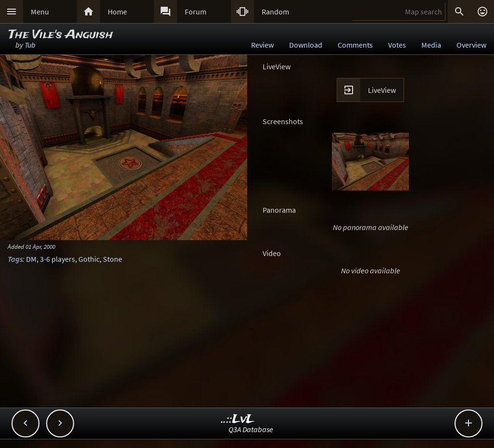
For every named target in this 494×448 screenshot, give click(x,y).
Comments (355, 45)
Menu (40, 12)
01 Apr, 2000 (40, 246)
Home (117, 12)
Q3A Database (251, 429)
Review (262, 45)
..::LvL (238, 419)
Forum (196, 12)
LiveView (382, 90)
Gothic (89, 259)
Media (431, 45)
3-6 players (57, 259)
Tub (30, 45)
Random (275, 12)
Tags (15, 259)
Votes (397, 45)
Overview (471, 45)
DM (31, 259)
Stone (113, 259)
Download (306, 45)
